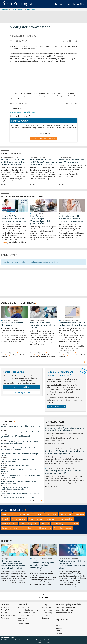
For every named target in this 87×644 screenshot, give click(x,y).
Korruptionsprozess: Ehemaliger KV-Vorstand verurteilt (20, 432)
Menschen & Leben (10, 524)
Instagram (59, 633)
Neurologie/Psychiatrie (29, 524)
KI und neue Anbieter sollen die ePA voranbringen (72, 161)
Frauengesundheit (19, 519)
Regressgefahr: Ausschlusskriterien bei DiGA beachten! (20, 497)
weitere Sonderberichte (75, 362)
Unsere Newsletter (13, 510)
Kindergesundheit (65, 519)
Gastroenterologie (36, 519)
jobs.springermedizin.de (65, 613)
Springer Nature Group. (44, 640)
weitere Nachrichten (36, 501)
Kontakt (21, 621)
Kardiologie (51, 519)
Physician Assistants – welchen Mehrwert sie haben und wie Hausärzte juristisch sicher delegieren (13, 565)
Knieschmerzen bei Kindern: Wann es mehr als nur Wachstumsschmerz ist (19, 482)
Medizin (4, 613)
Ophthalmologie (58, 524)
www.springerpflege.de (64, 610)
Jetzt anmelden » (22, 387)
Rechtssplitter (31, 528)
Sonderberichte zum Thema (18, 303)
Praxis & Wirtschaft (8, 616)
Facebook (59, 628)
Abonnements (47, 616)
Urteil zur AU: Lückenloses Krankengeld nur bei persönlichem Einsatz (18, 461)
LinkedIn (59, 626)
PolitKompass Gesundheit (12, 528)
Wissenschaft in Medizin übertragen (12, 324)
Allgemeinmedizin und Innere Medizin (17, 514)
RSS (43, 621)
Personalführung (28, 112)
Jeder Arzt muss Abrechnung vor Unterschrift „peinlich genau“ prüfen (40, 220)
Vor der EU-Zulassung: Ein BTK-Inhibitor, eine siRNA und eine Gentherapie (13, 162)
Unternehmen (15, 112)
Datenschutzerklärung (26, 613)
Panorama (5, 618)
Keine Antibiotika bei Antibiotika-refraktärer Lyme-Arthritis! (19, 437)
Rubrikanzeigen (47, 613)
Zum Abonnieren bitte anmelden (44, 138)
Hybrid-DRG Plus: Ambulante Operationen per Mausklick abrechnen (14, 219)
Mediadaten (46, 608)
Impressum (22, 618)
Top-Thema (39, 514)
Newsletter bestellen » (57, 407)
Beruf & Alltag (52, 514)
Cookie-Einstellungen (26, 616)
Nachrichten (7, 421)
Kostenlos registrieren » (22, 393)
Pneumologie (73, 524)
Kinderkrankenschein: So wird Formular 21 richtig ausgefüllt (18, 470)
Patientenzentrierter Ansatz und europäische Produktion (72, 324)
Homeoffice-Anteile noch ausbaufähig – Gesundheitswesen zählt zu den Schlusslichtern (22, 449)
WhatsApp (60, 631)
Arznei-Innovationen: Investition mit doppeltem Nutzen (42, 325)
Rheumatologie (45, 528)
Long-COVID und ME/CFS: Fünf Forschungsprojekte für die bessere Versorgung (21, 476)
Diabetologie (79, 514)
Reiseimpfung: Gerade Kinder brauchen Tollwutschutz (20, 493)
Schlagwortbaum (24, 608)
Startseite (5, 608)
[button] (81, 4)
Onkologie (45, 524)
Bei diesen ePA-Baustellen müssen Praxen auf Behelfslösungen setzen (64, 452)
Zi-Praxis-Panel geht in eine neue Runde (15, 466)
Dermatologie (65, 514)
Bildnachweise (23, 623)
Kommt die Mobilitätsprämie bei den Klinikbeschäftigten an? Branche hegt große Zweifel (21, 443)
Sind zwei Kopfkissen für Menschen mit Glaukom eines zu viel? (63, 472)
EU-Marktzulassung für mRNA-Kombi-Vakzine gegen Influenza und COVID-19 (43, 162)
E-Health (6, 519)
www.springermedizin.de (65, 608)
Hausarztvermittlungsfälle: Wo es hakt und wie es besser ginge (42, 565)
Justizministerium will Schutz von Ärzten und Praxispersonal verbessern (71, 219)
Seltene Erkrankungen (63, 528)
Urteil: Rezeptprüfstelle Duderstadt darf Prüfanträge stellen (19, 455)
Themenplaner (47, 610)
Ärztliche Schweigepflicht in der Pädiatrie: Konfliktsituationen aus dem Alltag (16, 488)
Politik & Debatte (8, 610)
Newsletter (46, 618)
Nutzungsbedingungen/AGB (29, 610)
